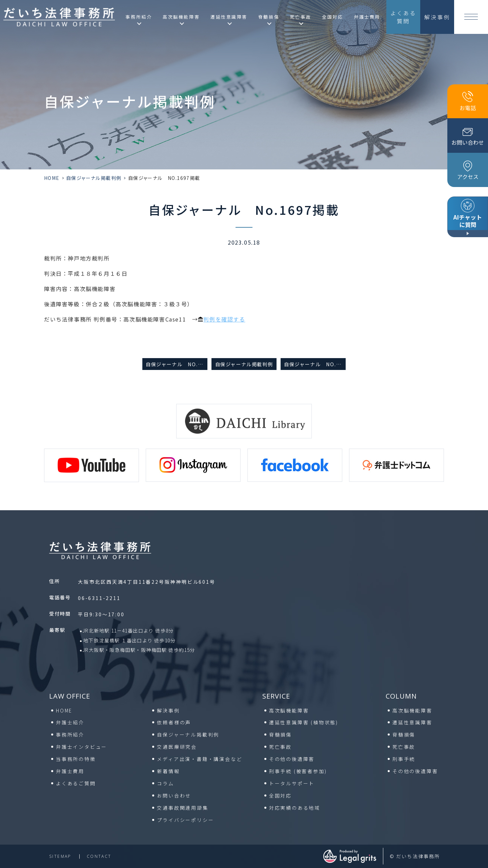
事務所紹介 (70, 735)
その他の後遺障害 (292, 759)
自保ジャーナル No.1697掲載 (315, 364)
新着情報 (168, 771)
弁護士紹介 (70, 722)
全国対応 (332, 17)
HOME (52, 178)
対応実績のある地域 (295, 808)
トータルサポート (292, 783)
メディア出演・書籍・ (199, 759)
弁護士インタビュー (82, 747)
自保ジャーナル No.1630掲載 (177, 364)
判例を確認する (224, 319)
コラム (165, 783)
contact (99, 856)
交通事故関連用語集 (182, 808)
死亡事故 (280, 747)
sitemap (60, 856)
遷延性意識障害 (304, 722)
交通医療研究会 (177, 747)
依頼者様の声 (174, 722)
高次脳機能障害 (289, 710)
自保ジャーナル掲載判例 (94, 178)
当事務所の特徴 (76, 759)
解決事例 (168, 710)
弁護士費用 (367, 17)
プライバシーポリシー (185, 820)
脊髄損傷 (280, 735)
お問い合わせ (174, 795)
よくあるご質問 (76, 783)
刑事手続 (298, 771)
